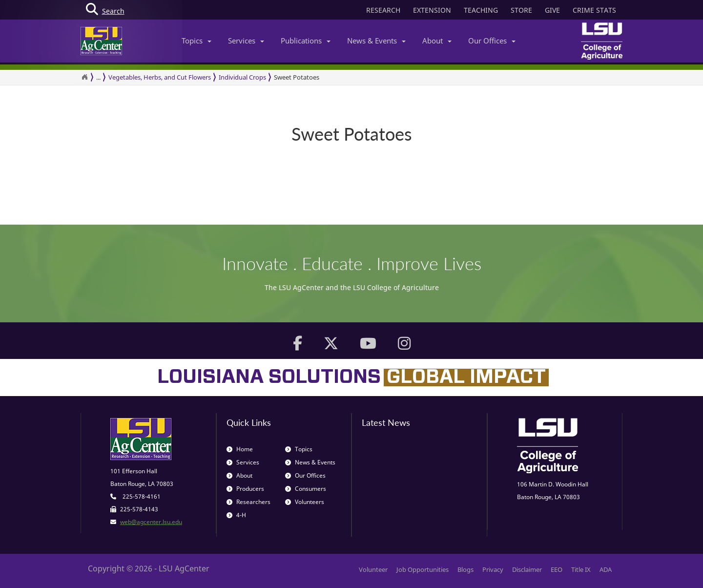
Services (246, 41)
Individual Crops (242, 77)
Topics (196, 41)
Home (240, 449)
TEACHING (481, 10)
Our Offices (492, 41)
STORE (521, 10)
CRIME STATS (594, 10)
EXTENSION (432, 10)
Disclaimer (527, 569)
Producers (245, 489)
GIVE (552, 10)
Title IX (581, 569)
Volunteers (305, 502)
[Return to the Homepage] (84, 77)
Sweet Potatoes (297, 77)
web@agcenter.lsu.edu (151, 522)
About (437, 41)
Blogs (465, 569)
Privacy (493, 569)
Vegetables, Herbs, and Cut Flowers (160, 77)
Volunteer (373, 569)
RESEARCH (383, 10)
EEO (557, 569)
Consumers (306, 489)
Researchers (248, 502)
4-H (236, 515)
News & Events (376, 41)
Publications (306, 41)
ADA (606, 569)
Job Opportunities (423, 569)
